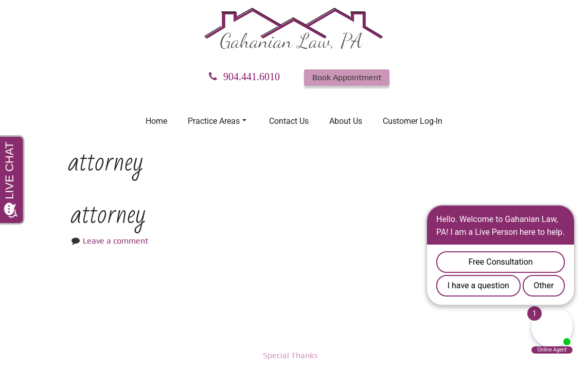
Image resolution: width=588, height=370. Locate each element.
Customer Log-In (413, 121)
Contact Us (289, 121)
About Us (346, 121)
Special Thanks (290, 355)
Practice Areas (217, 121)
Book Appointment (347, 77)
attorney (108, 215)
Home (156, 121)
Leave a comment (115, 241)
